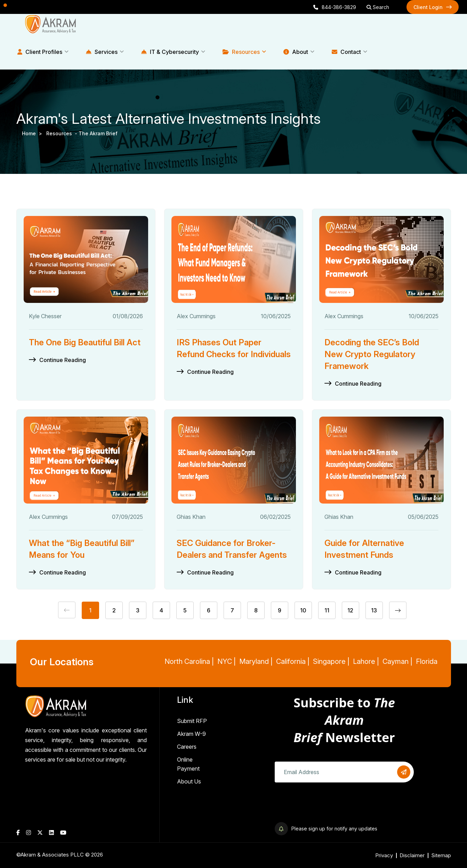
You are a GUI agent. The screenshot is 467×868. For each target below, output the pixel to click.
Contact (346, 52)
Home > (33, 133)
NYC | (227, 661)
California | (293, 661)
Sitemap (441, 855)
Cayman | (397, 661)
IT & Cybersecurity (170, 52)
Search (378, 7)
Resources (241, 52)
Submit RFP (192, 721)
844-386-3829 (335, 7)
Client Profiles (40, 52)
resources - (62, 133)
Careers (187, 747)
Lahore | (366, 661)
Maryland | (256, 661)
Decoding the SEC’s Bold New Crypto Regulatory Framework (372, 354)
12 (350, 610)
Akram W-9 (191, 734)
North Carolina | (189, 661)
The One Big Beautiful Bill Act (85, 342)
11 (327, 610)
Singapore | (331, 661)
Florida (427, 661)
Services (102, 52)
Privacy (384, 855)
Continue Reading (63, 360)
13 (374, 610)
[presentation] (328, 803)
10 (303, 610)
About (296, 52)
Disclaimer (412, 855)
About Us (189, 781)
